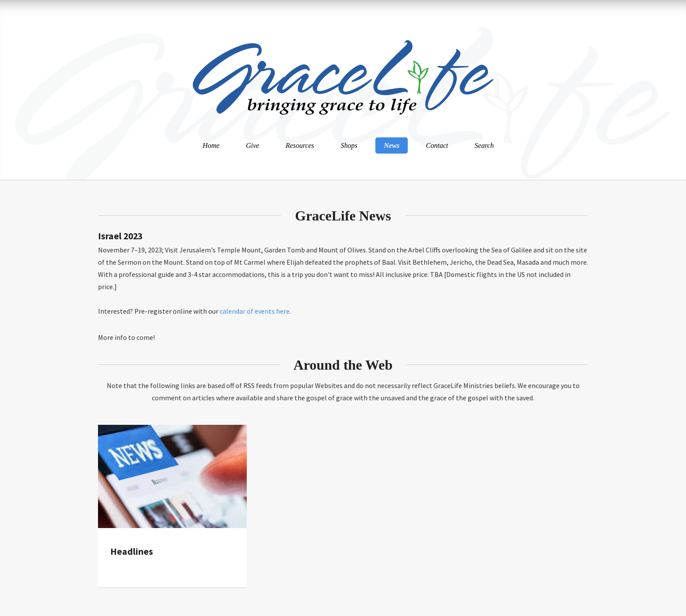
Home (211, 145)
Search (484, 145)
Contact (437, 145)
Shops (349, 145)
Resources (300, 145)
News (392, 145)
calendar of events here (255, 311)
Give (252, 145)
